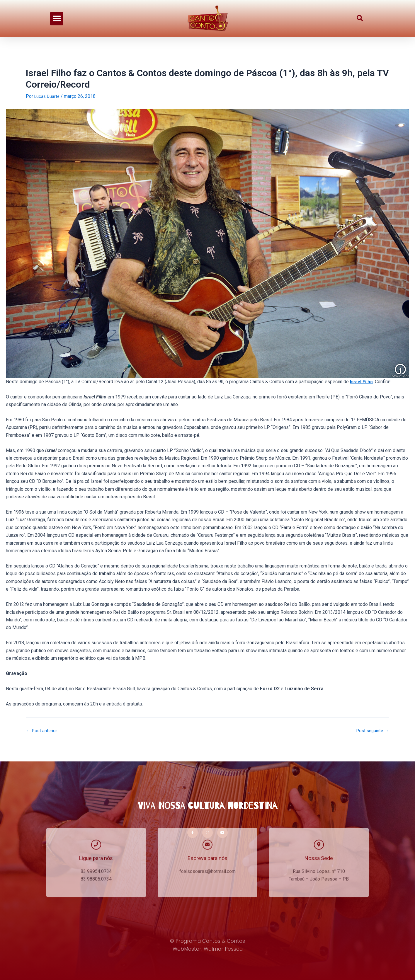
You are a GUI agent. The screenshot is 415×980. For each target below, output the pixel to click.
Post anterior (43, 731)
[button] (57, 12)
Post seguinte (371, 731)
